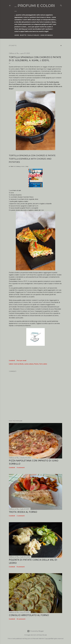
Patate (36, 364)
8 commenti (21, 567)
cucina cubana (29, 364)
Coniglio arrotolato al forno (29, 615)
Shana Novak (42, 635)
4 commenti (21, 468)
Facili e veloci (33, 35)
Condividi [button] (12, 361)
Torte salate (43, 364)
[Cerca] (61, 5)
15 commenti (21, 619)
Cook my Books (47, 35)
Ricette (23, 35)
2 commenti (21, 516)
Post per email (21, 361)
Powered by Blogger (35, 631)
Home (17, 35)
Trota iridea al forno (23, 512)
